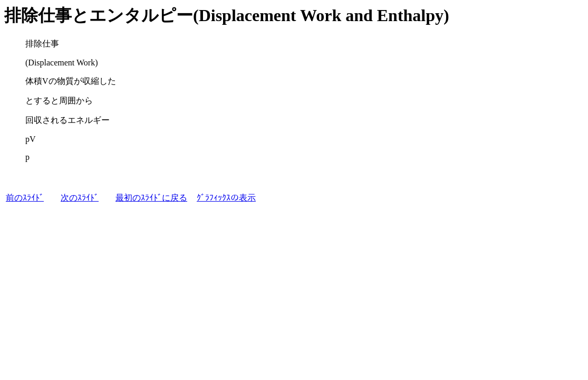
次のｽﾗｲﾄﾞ (80, 198)
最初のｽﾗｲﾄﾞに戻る (151, 198)
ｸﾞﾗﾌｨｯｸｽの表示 (226, 198)
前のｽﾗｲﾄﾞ (25, 198)
